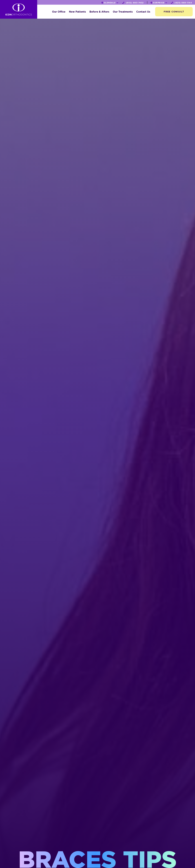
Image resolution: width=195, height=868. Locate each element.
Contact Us (143, 12)
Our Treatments (123, 12)
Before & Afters (99, 12)
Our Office (59, 12)
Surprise (159, 3)
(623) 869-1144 (181, 3)
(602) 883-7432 (133, 3)
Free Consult (174, 12)
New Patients (77, 12)
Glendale (110, 3)
